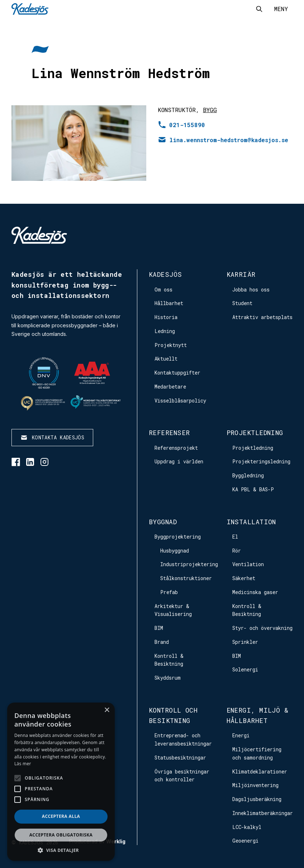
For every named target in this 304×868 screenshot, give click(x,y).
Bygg (210, 110)
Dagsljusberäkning (257, 799)
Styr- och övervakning (262, 628)
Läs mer (23, 764)
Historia (166, 317)
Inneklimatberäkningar (263, 813)
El (235, 537)
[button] (61, 850)
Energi (241, 735)
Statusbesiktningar (180, 758)
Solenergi (245, 669)
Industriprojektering (189, 564)
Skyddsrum (168, 678)
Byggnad (163, 522)
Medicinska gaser (255, 592)
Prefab (169, 592)
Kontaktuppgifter (177, 373)
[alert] (61, 782)
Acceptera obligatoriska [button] (61, 835)
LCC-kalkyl (247, 827)
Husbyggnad (175, 551)
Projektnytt (171, 345)
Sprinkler (245, 642)
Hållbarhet (169, 303)
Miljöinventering (255, 785)
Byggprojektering (178, 537)
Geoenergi (245, 841)
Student (242, 303)
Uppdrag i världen (179, 461)
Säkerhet (244, 578)
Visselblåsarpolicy (180, 401)
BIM (159, 628)
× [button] (107, 710)
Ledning (165, 331)
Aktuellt (166, 359)
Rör (237, 551)
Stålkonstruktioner (186, 578)
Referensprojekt (176, 448)
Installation (251, 522)
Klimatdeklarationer (260, 771)
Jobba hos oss (251, 290)
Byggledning (248, 475)
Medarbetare (170, 387)
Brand (162, 642)
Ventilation (248, 564)
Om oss (163, 290)
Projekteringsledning (261, 461)
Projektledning (255, 433)
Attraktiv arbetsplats (262, 317)
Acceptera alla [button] (61, 816)
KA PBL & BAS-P (253, 489)
